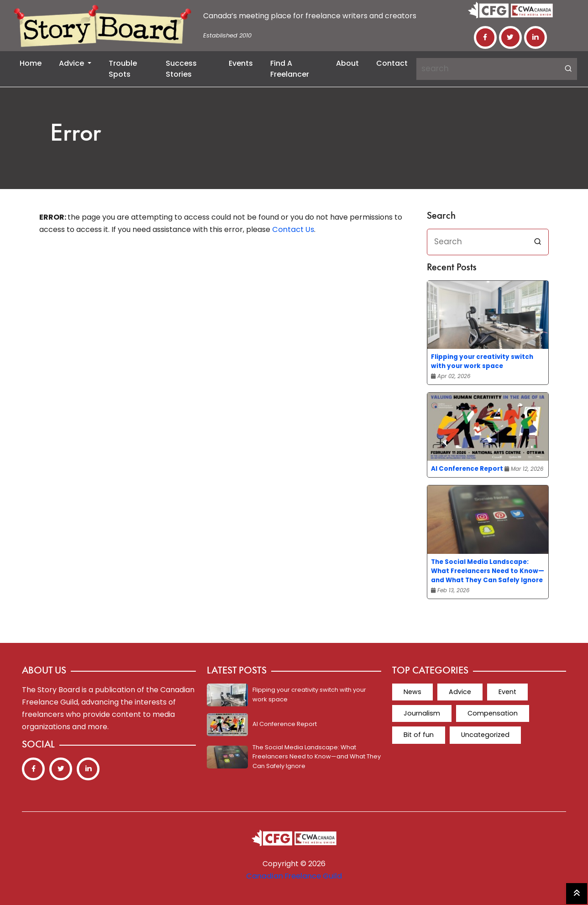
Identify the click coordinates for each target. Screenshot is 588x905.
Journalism (421, 713)
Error (76, 134)
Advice (72, 63)
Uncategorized (483, 735)
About (347, 63)
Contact (392, 63)
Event (505, 692)
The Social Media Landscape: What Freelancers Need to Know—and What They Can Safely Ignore (488, 571)
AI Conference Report (467, 469)
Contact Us (292, 229)
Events (241, 63)
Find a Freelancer (290, 69)
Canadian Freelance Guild (294, 876)
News (412, 692)
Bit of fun (418, 735)
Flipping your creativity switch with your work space (482, 361)
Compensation (490, 713)
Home (31, 63)
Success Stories (181, 69)
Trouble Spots (123, 69)
